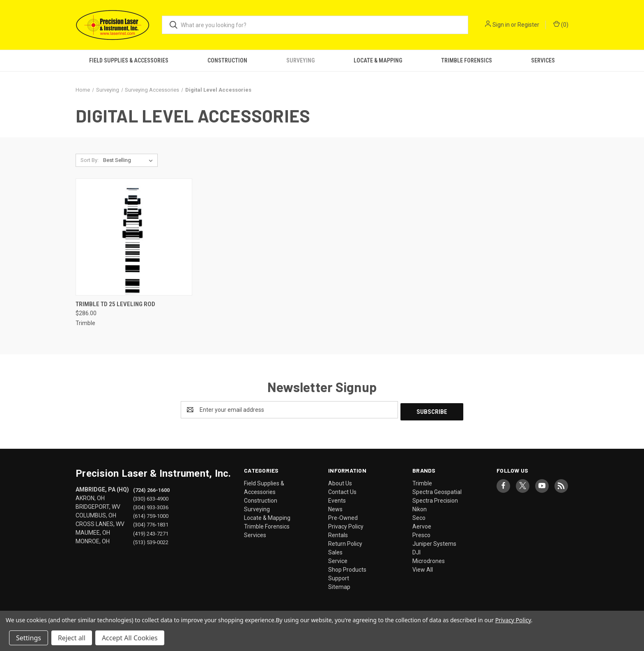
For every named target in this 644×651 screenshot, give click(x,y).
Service (338, 559)
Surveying (300, 60)
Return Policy (345, 542)
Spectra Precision (435, 499)
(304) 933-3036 (151, 505)
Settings (29, 638)
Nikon (420, 507)
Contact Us (342, 490)
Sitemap (339, 585)
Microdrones (429, 559)
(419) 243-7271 (151, 531)
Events (337, 499)
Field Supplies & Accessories (129, 60)
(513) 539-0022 (151, 540)
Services (543, 60)
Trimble (422, 481)
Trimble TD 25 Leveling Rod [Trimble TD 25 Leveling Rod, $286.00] (115, 304)
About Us (340, 481)
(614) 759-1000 (151, 514)
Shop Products (347, 568)
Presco (421, 533)
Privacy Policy (346, 524)
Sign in (501, 25)
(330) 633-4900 (151, 497)
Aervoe (422, 524)
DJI (416, 550)
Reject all (72, 638)
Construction (227, 60)
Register (528, 25)
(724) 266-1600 (151, 488)
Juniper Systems (434, 542)
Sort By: (90, 160)
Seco (419, 516)
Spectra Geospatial (437, 490)
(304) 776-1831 (151, 523)
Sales (335, 550)
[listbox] (130, 160)
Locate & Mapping (378, 60)
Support (339, 576)
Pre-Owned (343, 516)
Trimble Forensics (467, 60)
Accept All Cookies (130, 638)
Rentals (338, 533)
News (335, 507)
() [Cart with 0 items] (561, 24)
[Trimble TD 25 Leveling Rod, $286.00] (134, 237)
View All (423, 568)
